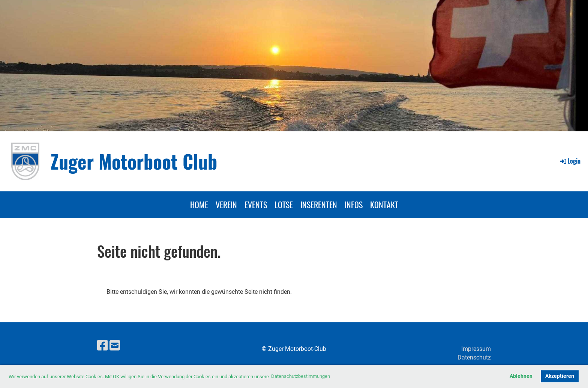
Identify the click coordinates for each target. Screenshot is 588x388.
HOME (199, 205)
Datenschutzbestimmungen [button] (301, 376)
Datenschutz (474, 357)
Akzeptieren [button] (560, 376)
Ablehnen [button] (521, 376)
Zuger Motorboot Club (134, 161)
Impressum (476, 349)
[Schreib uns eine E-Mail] (115, 346)
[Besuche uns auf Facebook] (102, 346)
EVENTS (256, 205)
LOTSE (284, 205)
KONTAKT (384, 205)
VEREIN (226, 205)
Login (570, 161)
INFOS (354, 205)
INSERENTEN (319, 205)
